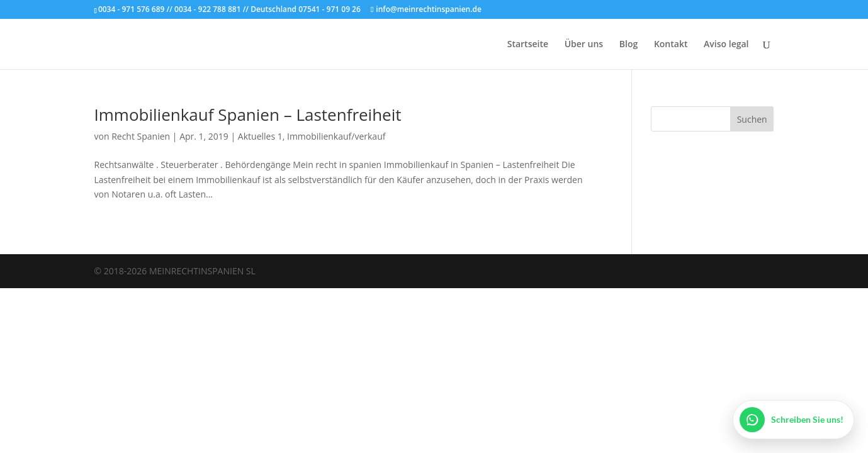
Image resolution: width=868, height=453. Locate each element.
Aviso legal (726, 45)
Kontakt (671, 45)
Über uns (584, 45)
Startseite (528, 45)
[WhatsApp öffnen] (793, 420)
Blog (628, 45)
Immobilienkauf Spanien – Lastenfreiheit (248, 115)
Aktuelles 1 (260, 136)
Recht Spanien (141, 136)
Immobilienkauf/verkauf (336, 136)
